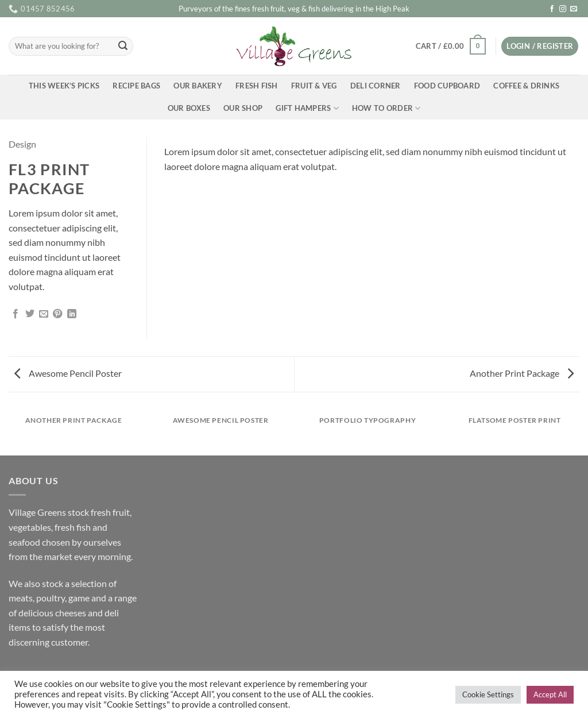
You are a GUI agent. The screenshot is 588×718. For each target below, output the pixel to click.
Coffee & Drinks (526, 86)
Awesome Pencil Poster (68, 373)
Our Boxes (189, 108)
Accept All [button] (550, 694)
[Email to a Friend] (44, 314)
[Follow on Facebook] (552, 9)
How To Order (386, 108)
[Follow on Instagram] (563, 9)
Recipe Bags (136, 86)
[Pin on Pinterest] (57, 314)
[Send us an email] (574, 9)
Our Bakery (198, 86)
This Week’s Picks (64, 86)
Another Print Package (522, 373)
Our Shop (243, 108)
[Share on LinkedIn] (72, 314)
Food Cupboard (447, 86)
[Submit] (123, 47)
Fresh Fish (257, 86)
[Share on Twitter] (30, 314)
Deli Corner (376, 86)
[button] (450, 47)
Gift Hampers (307, 108)
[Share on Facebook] (16, 314)
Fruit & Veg (314, 86)
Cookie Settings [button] (488, 694)
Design (22, 144)
